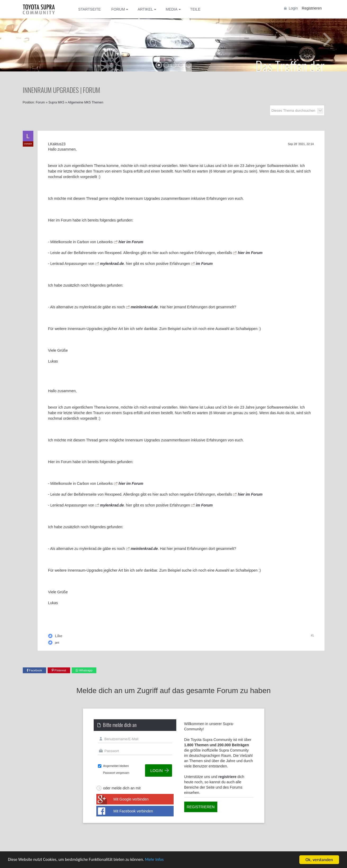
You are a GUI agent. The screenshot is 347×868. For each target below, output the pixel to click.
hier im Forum (131, 242)
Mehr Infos (164, 860)
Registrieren (312, 8)
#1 (312, 636)
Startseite (90, 9)
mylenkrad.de (112, 264)
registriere (227, 777)
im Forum (204, 264)
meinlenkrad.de (144, 307)
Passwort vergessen (116, 773)
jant (57, 643)
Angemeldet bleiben (116, 766)
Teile (195, 9)
